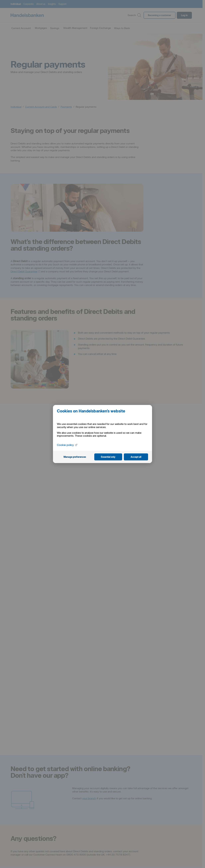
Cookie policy (67, 445)
